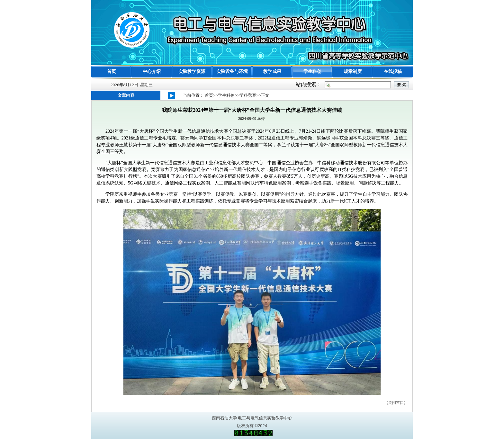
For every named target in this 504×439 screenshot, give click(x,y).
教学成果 (272, 72)
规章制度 (353, 72)
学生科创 (312, 72)
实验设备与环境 (232, 72)
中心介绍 (152, 72)
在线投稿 (393, 72)
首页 (112, 72)
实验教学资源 (192, 72)
